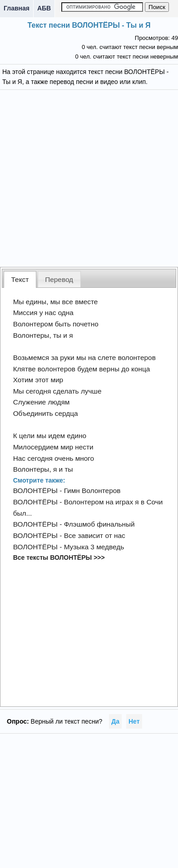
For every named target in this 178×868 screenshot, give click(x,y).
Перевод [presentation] (59, 279)
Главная (17, 8)
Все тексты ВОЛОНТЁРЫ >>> (59, 557)
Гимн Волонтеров (92, 491)
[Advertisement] (89, 177)
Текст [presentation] (20, 279)
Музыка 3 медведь (94, 547)
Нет (134, 721)
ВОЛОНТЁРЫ (35, 491)
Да (115, 721)
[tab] (20, 279)
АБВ (44, 8)
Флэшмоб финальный (99, 524)
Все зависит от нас (95, 535)
